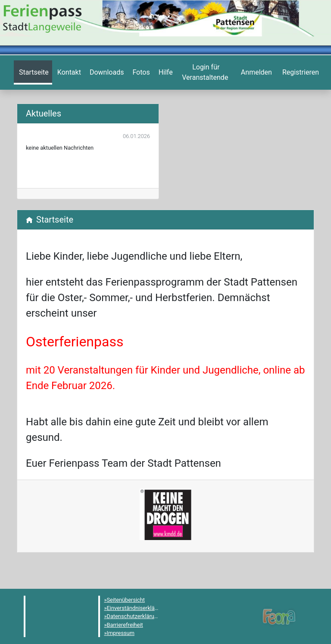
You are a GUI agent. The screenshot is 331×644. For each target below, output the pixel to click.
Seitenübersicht (126, 600)
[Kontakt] (68, 72)
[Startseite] (33, 72)
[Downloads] (106, 72)
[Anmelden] (205, 72)
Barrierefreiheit (125, 625)
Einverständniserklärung (136, 608)
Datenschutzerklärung (134, 616)
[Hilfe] (140, 72)
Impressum (121, 633)
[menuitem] (33, 72)
